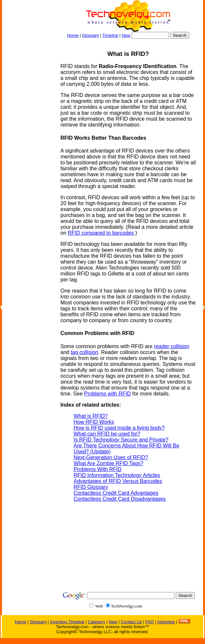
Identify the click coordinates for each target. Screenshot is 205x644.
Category (96, 622)
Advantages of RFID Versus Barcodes (118, 481)
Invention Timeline (67, 622)
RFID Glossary (91, 487)
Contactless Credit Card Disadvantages (120, 499)
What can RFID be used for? (107, 434)
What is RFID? (91, 416)
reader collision (172, 346)
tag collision (84, 352)
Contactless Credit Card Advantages (116, 493)
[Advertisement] (28, 143)
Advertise (166, 622)
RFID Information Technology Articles (117, 475)
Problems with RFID (107, 394)
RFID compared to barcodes (101, 233)
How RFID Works (94, 422)
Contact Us (131, 622)
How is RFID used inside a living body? (119, 428)
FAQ (149, 622)
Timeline (110, 35)
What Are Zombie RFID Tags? (108, 463)
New (126, 35)
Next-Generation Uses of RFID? (111, 457)
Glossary (91, 35)
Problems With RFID (98, 469)
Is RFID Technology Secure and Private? (121, 440)
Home (73, 35)
